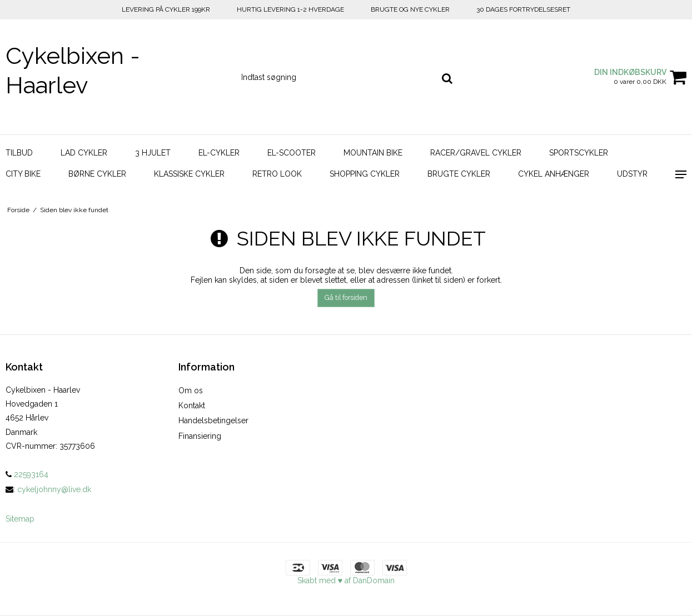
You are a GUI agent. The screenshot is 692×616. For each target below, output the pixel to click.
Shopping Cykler (365, 174)
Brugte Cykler (459, 174)
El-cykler (219, 153)
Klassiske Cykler (189, 174)
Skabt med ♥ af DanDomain (346, 580)
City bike (23, 174)
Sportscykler (579, 153)
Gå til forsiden (346, 297)
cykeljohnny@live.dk (54, 489)
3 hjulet (153, 153)
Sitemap (20, 519)
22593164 (27, 474)
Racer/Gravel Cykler (476, 153)
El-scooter (292, 153)
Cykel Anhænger (554, 174)
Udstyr (632, 174)
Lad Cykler (84, 153)
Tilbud (19, 153)
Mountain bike (373, 153)
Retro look (277, 174)
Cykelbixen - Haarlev (73, 71)
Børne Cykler (97, 174)
